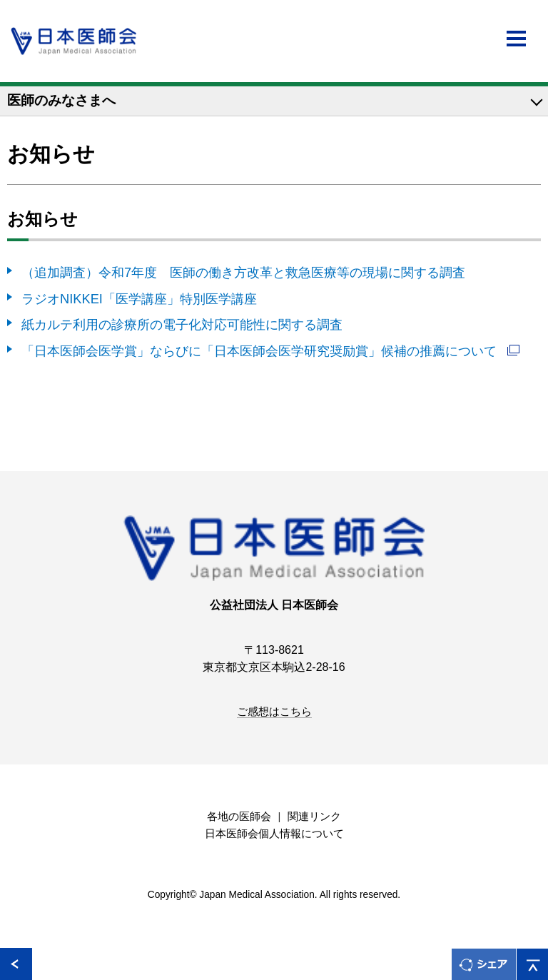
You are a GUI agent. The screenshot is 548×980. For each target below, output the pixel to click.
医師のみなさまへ (61, 100)
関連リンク (314, 817)
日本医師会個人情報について (274, 834)
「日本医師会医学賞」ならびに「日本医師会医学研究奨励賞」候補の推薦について (261, 351)
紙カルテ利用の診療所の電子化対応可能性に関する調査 (182, 324)
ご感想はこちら (274, 712)
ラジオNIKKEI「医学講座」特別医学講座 (139, 299)
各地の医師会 (239, 817)
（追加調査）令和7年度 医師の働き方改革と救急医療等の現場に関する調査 (243, 272)
